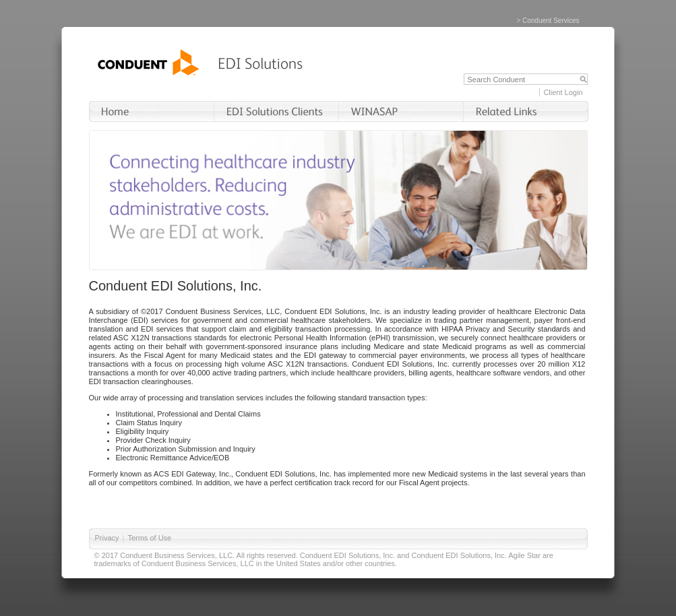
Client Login (563, 92)
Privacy (107, 538)
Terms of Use (149, 538)
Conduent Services (551, 21)
